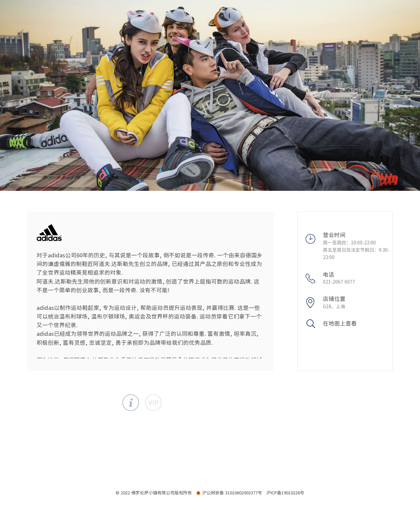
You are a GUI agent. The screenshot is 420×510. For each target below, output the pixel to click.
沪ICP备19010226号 (285, 493)
